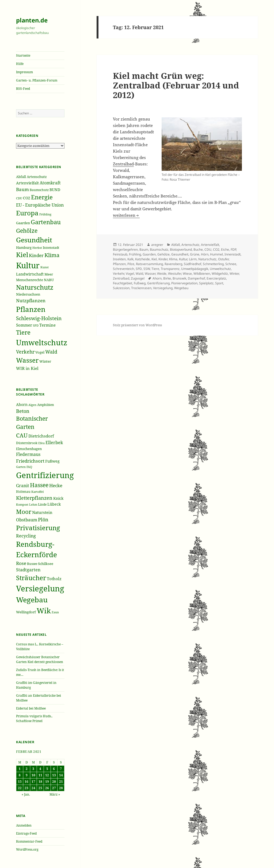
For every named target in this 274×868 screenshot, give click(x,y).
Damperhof (196, 278)
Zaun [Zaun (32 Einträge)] (55, 612)
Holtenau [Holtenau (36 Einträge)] (23, 492)
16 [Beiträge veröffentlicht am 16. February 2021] (26, 782)
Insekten (119, 259)
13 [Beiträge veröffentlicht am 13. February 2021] (54, 775)
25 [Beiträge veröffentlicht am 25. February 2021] (40, 788)
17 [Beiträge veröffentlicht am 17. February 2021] (33, 782)
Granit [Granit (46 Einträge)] (23, 486)
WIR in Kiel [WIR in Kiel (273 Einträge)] (27, 368)
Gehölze (163, 254)
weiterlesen (126, 215)
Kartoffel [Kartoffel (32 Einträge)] (37, 492)
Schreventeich (123, 269)
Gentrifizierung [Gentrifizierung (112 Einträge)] (45, 475)
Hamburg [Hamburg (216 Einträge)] (24, 247)
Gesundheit (180, 254)
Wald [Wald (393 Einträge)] (51, 352)
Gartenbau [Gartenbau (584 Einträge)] (46, 222)
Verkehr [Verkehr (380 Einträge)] (25, 352)
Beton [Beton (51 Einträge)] (23, 411)
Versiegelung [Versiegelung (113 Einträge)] (40, 588)
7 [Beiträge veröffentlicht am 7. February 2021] (61, 769)
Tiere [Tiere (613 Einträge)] (23, 332)
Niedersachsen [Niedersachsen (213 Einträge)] (28, 294)
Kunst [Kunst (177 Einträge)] (45, 267)
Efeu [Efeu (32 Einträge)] (41, 443)
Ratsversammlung (149, 264)
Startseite (23, 55)
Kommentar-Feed (29, 841)
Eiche (225, 249)
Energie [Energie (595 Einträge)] (42, 197)
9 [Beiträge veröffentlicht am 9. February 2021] (27, 775)
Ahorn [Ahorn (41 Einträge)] (22, 404)
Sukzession (121, 288)
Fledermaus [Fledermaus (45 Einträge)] (28, 454)
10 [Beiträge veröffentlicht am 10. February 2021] (33, 775)
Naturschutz (207, 259)
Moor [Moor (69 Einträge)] (24, 511)
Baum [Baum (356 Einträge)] (22, 189)
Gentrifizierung (158, 283)
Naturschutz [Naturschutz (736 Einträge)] (35, 287)
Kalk (130, 259)
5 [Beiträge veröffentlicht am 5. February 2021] (47, 769)
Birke (167, 278)
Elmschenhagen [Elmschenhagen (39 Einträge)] (29, 449)
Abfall (176, 245)
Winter (234, 274)
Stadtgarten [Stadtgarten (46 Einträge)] (28, 570)
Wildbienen (202, 274)
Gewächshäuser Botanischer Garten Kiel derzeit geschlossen (40, 659)
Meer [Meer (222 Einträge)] (49, 274)
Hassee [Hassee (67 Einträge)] (39, 485)
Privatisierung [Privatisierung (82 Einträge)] (38, 528)
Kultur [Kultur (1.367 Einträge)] (28, 265)
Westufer (175, 274)
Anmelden (24, 825)
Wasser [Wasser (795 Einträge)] (27, 360)
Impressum (24, 72)
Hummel (216, 254)
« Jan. (26, 794)
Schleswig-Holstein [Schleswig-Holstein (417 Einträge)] (39, 318)
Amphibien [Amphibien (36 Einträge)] (46, 405)
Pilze (131, 264)
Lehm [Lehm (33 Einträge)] (33, 504)
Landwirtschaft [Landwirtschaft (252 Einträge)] (30, 274)
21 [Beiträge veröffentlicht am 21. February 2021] (61, 782)
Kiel (154, 259)
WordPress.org (27, 849)
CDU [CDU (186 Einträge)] (19, 198)
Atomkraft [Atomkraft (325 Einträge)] (50, 183)
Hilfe (20, 64)
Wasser (150, 274)
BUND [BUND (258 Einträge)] (55, 190)
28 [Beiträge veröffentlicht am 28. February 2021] (61, 788)
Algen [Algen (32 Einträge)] (32, 405)
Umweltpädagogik (195, 269)
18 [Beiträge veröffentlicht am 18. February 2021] (40, 782)
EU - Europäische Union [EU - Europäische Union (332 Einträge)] (40, 205)
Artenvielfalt (210, 245)
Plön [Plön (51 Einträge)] (43, 520)
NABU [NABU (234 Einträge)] (49, 280)
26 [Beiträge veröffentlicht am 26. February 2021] (47, 788)
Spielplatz (206, 283)
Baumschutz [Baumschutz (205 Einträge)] (39, 190)
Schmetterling (213, 264)
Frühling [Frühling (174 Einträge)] (45, 214)
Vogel (130, 274)
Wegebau (181, 288)
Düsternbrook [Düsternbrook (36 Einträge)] (27, 443)
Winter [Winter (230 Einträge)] (45, 361)
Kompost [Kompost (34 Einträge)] (22, 504)
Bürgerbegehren (125, 249)
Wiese (187, 274)
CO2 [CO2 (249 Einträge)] (27, 198)
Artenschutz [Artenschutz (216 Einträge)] (37, 177)
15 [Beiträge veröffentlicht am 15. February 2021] (20, 782)
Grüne (195, 254)
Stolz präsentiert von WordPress (137, 325)
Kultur (183, 259)
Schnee (231, 264)
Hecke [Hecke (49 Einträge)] (56, 485)
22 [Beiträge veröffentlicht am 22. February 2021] (20, 788)
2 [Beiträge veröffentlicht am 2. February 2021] (27, 769)
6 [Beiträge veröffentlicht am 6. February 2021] (54, 769)
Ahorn (157, 278)
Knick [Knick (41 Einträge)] (58, 498)
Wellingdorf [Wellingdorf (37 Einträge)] (26, 612)
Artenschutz (190, 245)
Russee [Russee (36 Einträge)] (32, 564)
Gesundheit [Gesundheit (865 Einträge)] (34, 240)
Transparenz (170, 269)
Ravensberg (173, 264)
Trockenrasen (141, 288)
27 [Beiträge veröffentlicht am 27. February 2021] (54, 788)
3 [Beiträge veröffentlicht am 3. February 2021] (33, 769)
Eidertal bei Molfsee (31, 708)
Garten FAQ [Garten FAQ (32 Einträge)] (24, 467)
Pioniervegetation (184, 283)
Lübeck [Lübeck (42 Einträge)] (54, 504)
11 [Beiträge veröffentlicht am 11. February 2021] (40, 775)
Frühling (135, 254)
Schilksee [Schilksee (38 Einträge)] (46, 564)
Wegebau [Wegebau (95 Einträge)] (32, 600)
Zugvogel (138, 278)
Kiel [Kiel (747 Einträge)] (22, 255)
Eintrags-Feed (26, 833)
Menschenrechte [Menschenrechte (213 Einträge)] (30, 280)
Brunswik (179, 278)
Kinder (163, 259)
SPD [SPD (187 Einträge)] (36, 325)
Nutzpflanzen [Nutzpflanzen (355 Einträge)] (31, 301)
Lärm (193, 259)
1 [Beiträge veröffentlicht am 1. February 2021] (20, 769)
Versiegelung (163, 288)
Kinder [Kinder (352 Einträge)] (36, 255)
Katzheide (142, 259)
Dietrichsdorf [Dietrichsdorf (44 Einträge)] (41, 436)
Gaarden (149, 254)
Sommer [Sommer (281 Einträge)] (24, 325)
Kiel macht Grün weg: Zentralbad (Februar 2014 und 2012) (176, 85)
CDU (208, 249)
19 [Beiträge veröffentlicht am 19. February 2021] (47, 782)
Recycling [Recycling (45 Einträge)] (26, 536)
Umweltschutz (220, 269)
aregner (157, 245)
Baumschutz (159, 249)
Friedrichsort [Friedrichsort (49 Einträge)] (30, 461)
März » (55, 794)
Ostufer (223, 259)
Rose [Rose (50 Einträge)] (21, 563)
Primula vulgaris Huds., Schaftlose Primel (34, 718)
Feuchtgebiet (123, 283)
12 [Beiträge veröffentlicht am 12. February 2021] (47, 775)
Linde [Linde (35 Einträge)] (42, 504)
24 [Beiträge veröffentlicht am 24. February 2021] (33, 788)
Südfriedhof (193, 264)
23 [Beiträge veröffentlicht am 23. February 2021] (26, 788)
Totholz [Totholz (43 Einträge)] (54, 579)
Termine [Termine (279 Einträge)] (47, 325)
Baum (144, 249)
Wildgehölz (220, 274)
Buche (198, 249)
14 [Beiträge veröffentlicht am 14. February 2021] (61, 775)
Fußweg (140, 283)
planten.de (32, 20)
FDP (233, 249)
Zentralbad (123, 164)
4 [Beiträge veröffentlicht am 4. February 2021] (40, 769)
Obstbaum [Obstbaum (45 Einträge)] (27, 520)
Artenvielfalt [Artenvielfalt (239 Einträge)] (27, 183)
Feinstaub (120, 254)
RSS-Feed (23, 89)
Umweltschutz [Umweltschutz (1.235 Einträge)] (42, 342)
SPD (139, 269)
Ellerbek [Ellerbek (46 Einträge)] (54, 443)
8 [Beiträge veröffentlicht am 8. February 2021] (20, 775)
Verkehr (119, 274)
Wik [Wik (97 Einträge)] (44, 611)
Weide (162, 274)
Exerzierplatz (216, 278)
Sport (219, 283)
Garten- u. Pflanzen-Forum (37, 80)
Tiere (155, 269)
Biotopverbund (181, 249)
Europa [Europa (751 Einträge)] (27, 213)
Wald (139, 274)
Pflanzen (119, 264)
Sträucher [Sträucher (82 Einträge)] (31, 578)
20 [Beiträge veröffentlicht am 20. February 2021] (54, 782)
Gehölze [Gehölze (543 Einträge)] (27, 231)
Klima (173, 259)
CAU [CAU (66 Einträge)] (22, 435)
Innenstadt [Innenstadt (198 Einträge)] (51, 247)
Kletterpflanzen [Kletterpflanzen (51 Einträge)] (34, 498)
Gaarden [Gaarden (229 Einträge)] (23, 223)
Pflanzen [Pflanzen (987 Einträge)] (31, 309)
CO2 (216, 249)
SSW (147, 269)
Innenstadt (233, 254)
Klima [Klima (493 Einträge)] (52, 255)
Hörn (205, 254)
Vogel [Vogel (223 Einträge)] (40, 352)
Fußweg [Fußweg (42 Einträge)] (52, 461)
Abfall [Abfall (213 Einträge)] (21, 177)
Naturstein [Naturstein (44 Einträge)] (42, 512)
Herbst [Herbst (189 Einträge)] (37, 248)
